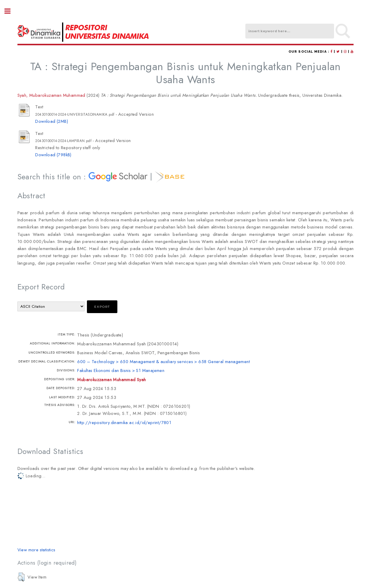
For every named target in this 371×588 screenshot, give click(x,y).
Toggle (11, 11)
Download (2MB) (52, 121)
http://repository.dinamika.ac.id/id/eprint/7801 (124, 422)
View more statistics (37, 550)
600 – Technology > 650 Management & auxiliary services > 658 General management (163, 361)
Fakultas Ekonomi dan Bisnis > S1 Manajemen (121, 370)
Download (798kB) (53, 155)
